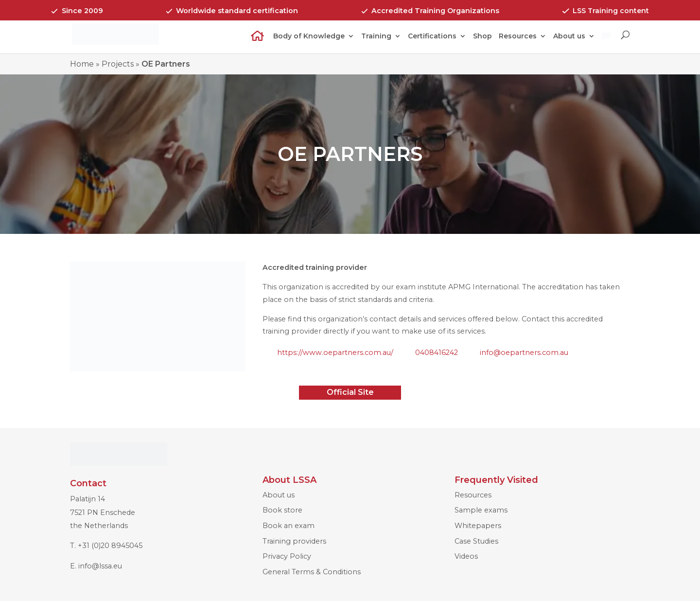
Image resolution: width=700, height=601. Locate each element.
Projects (118, 64)
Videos (466, 556)
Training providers (294, 541)
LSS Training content (611, 11)
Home (254, 42)
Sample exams (481, 510)
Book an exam (289, 526)
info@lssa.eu (100, 566)
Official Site (350, 392)
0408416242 (437, 353)
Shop (482, 36)
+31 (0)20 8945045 (110, 546)
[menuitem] (606, 42)
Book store (282, 510)
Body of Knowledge (309, 36)
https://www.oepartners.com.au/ (335, 353)
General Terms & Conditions (312, 572)
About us (569, 36)
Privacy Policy (287, 556)
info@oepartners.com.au (524, 353)
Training (376, 36)
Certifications (432, 36)
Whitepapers (478, 526)
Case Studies (476, 541)
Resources (518, 36)
